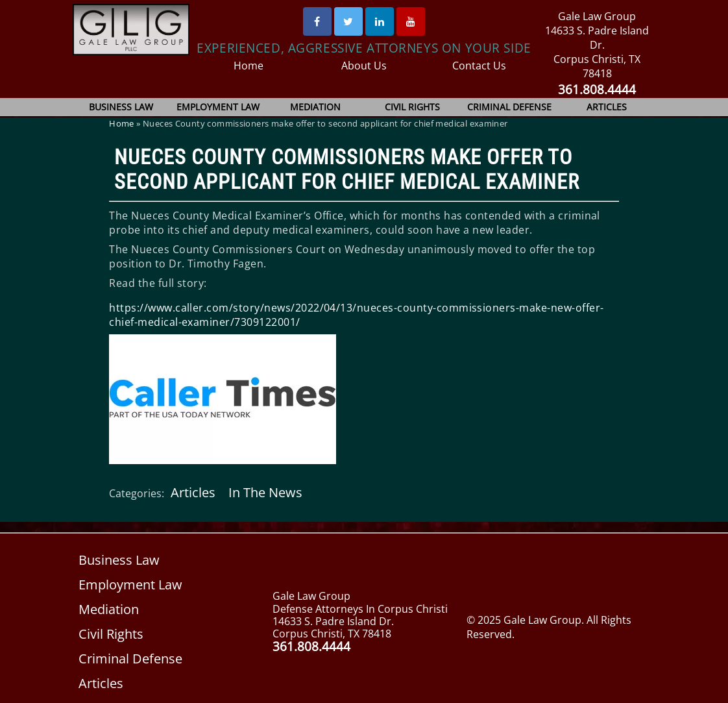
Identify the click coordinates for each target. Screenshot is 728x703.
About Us (364, 66)
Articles (607, 107)
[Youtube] (411, 21)
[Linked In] (380, 21)
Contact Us (479, 66)
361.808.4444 (597, 89)
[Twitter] (348, 21)
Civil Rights (413, 107)
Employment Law (218, 107)
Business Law (122, 107)
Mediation (315, 107)
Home (249, 66)
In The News (264, 492)
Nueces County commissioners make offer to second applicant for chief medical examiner (347, 169)
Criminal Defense (509, 107)
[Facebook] (317, 21)
